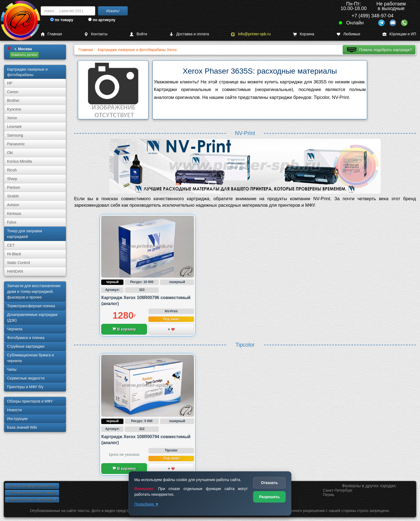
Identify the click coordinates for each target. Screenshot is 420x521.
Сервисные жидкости (26, 378)
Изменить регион (24, 55)
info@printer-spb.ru (251, 34)
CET (11, 245)
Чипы (12, 369)
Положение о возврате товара (32, 493)
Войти (138, 34)
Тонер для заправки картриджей (25, 234)
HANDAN (15, 271)
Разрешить (269, 497)
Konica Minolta (20, 161)
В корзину (124, 329)
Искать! (113, 11)
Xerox (12, 118)
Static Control (18, 263)
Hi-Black (14, 254)
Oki (10, 153)
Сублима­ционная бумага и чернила (31, 358)
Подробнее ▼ (147, 504)
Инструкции (17, 419)
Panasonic (16, 144)
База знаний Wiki (22, 427)
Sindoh (13, 196)
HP (10, 83)
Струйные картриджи (26, 346)
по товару (62, 20)
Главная (51, 34)
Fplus (12, 222)
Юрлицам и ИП (399, 34)
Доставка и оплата (189, 34)
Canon (13, 92)
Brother (13, 101)
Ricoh (12, 170)
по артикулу (102, 20)
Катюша (14, 214)
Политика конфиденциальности (32, 486)
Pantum (14, 187)
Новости (14, 410)
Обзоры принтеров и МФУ (30, 401)
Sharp (12, 179)
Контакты (96, 34)
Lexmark (14, 127)
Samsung (15, 135)
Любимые (348, 34)
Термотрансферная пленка (31, 306)
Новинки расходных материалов (32, 500)
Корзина (304, 34)
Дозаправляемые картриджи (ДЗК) (32, 317)
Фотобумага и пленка (26, 338)
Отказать (270, 483)
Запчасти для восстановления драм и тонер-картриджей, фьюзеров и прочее (34, 291)
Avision (13, 205)
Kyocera (14, 109)
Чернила (15, 329)
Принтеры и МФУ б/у (25, 387)
